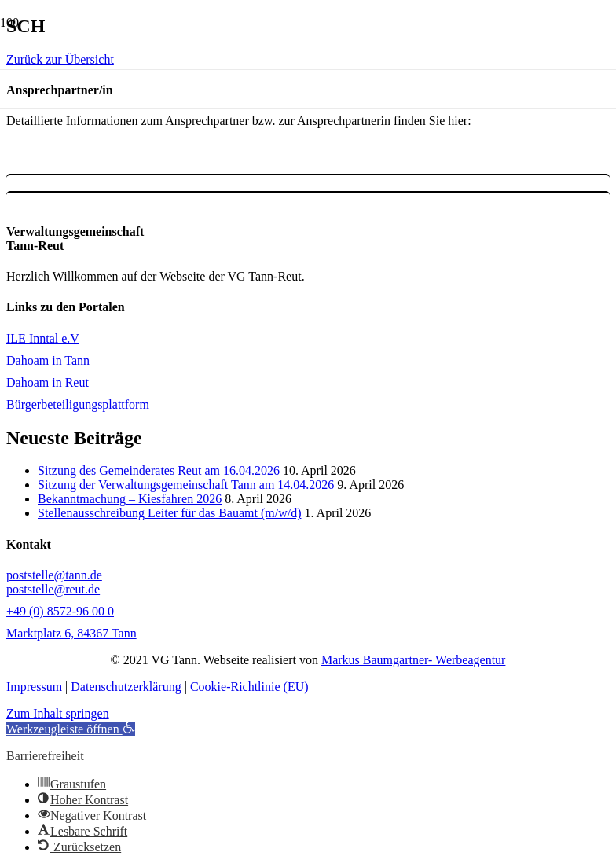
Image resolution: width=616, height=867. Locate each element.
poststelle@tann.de (54, 575)
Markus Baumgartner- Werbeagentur (413, 660)
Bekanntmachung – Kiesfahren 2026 (130, 499)
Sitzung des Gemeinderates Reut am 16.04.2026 (159, 470)
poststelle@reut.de (53, 589)
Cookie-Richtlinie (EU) (249, 687)
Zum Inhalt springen (58, 713)
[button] (71, 729)
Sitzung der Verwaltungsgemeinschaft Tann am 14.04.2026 (186, 485)
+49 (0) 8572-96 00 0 (60, 611)
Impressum (34, 687)
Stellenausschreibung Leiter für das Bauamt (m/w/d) (169, 513)
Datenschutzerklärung (126, 687)
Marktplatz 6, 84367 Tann (71, 633)
